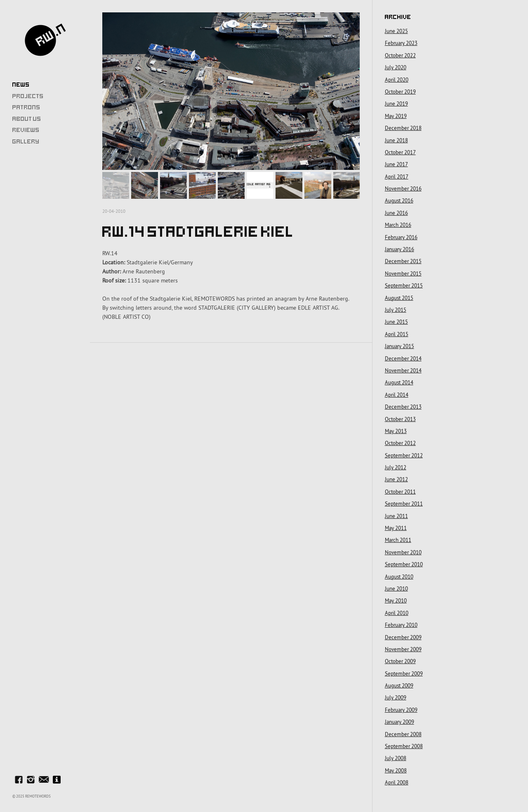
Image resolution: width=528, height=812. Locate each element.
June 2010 (396, 588)
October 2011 (400, 492)
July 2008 (396, 758)
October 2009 (400, 661)
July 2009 (396, 697)
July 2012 (396, 467)
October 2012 (400, 443)
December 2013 (403, 407)
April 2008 (397, 782)
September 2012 (404, 455)
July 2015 (396, 310)
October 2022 (400, 55)
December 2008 (403, 734)
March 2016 (398, 225)
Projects (28, 96)
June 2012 (396, 479)
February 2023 (401, 43)
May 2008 (396, 770)
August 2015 (399, 298)
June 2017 (396, 164)
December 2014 (403, 358)
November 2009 (403, 649)
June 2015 (396, 322)
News (21, 85)
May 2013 (396, 431)
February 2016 (401, 237)
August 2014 (399, 382)
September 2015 (404, 285)
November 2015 (403, 273)
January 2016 (400, 249)
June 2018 (396, 140)
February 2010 (401, 625)
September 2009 (404, 673)
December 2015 (403, 261)
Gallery (26, 141)
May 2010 (396, 600)
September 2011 (404, 504)
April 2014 (397, 395)
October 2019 (400, 92)
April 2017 (397, 177)
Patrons (26, 107)
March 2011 (398, 540)
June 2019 (396, 104)
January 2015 (400, 346)
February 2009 (401, 710)
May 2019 (396, 116)
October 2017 (400, 152)
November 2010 (403, 552)
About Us (27, 119)
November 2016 (403, 188)
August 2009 (399, 685)
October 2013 (400, 419)
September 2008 (404, 746)
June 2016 (396, 213)
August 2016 (399, 200)
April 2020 (397, 80)
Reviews (26, 130)
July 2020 (396, 67)
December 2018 (403, 128)
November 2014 (403, 370)
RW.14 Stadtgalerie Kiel (198, 217)
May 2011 (396, 528)
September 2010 (404, 564)
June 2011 (396, 516)
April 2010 (397, 613)
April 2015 (397, 334)
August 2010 (399, 577)
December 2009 (403, 637)
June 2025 (396, 31)
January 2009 (400, 722)
